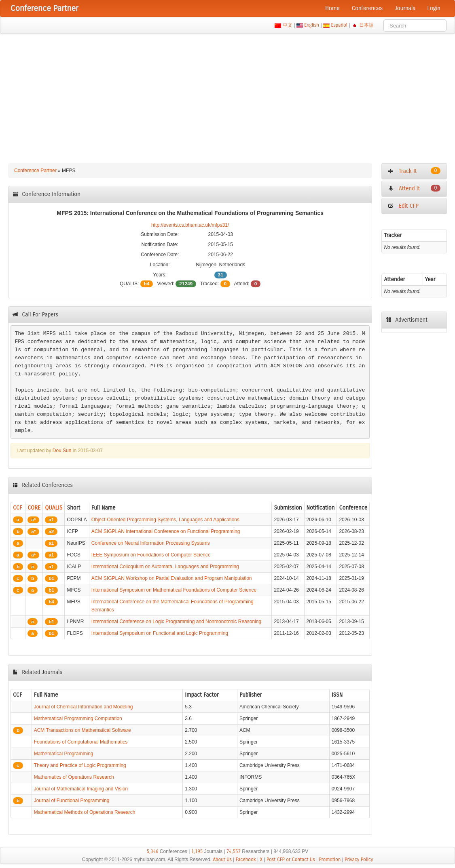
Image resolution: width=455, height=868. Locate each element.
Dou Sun (62, 451)
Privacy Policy (359, 860)
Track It (414, 171)
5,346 (153, 851)
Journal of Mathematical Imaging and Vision (81, 789)
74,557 (234, 851)
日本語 (367, 25)
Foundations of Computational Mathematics (81, 742)
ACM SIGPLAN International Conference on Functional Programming (166, 531)
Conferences (367, 8)
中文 (287, 25)
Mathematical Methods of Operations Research (85, 812)
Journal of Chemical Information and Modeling (84, 707)
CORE (34, 508)
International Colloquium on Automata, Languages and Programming (165, 567)
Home (332, 8)
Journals (405, 8)
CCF (18, 508)
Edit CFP (403, 206)
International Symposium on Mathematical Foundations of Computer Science (174, 590)
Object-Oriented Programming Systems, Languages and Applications (165, 520)
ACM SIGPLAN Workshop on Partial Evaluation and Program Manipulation (172, 578)
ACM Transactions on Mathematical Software (83, 730)
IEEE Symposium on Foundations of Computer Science (151, 555)
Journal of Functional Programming (72, 801)
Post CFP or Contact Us (291, 860)
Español (339, 25)
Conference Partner (35, 171)
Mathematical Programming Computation (78, 718)
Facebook (246, 860)
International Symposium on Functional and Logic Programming (160, 633)
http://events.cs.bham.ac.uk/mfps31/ (190, 225)
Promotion (330, 860)
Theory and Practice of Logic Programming (80, 765)
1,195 (197, 851)
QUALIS (54, 508)
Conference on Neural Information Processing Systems (151, 543)
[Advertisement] (227, 95)
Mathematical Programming (64, 754)
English (312, 25)
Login (434, 8)
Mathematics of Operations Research (74, 777)
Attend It (414, 188)
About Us (222, 860)
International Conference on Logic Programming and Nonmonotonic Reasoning (176, 622)
